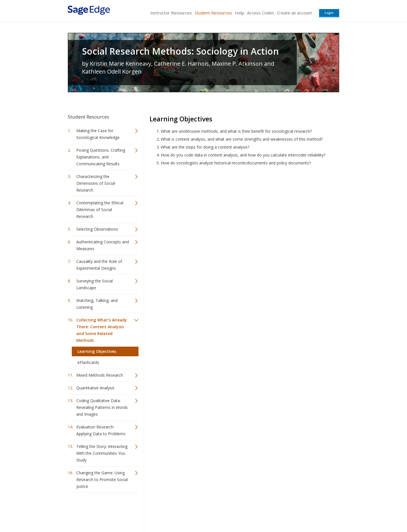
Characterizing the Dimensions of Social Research (96, 183)
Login (329, 13)
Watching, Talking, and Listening (97, 304)
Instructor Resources (171, 13)
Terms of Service (236, 511)
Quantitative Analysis (95, 388)
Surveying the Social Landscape (95, 284)
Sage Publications (100, 511)
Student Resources (213, 13)
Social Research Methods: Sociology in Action (180, 51)
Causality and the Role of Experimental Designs (99, 265)
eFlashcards (88, 362)
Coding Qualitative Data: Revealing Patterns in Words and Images (102, 407)
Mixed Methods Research (100, 375)
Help (240, 13)
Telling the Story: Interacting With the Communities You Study (102, 453)
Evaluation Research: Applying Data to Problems (101, 430)
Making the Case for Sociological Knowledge (98, 134)
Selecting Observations (97, 229)
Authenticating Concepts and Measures (103, 245)
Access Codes (261, 13)
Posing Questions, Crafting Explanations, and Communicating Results (101, 157)
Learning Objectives (97, 351)
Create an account (295, 13)
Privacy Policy (302, 511)
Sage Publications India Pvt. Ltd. (150, 511)
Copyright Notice (270, 511)
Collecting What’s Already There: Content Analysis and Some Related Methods (102, 330)
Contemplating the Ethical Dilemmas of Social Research (100, 210)
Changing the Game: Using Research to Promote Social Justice (102, 480)
